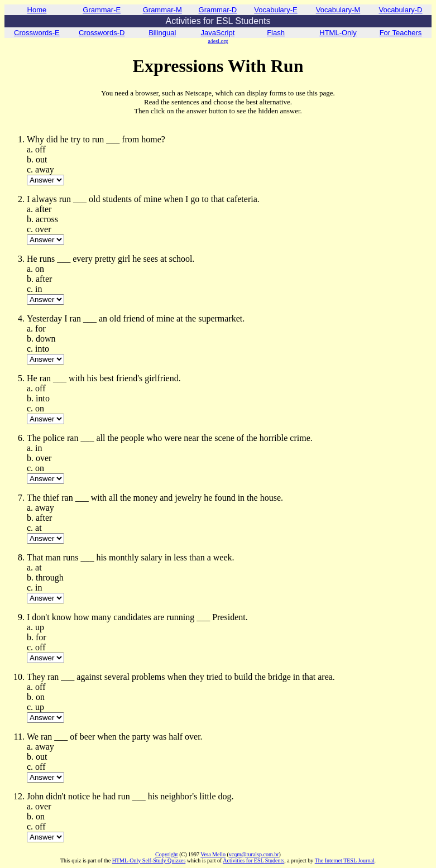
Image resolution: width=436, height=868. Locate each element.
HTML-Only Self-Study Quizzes (149, 860)
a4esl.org (218, 41)
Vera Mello (213, 854)
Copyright (167, 854)
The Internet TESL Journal (345, 860)
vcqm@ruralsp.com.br (254, 854)
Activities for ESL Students (253, 860)
